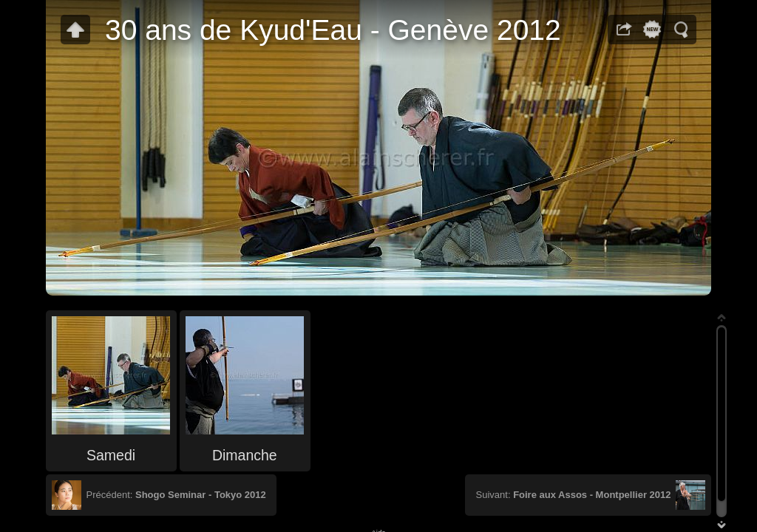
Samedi (111, 455)
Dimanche (245, 455)
